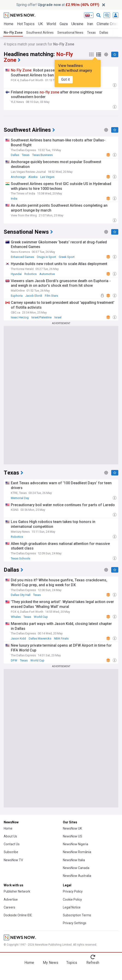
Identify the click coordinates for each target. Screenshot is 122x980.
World (51, 24)
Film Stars (51, 296)
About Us (10, 836)
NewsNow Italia (74, 860)
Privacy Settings (75, 923)
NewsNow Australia (77, 876)
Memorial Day (20, 498)
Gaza (64, 24)
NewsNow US (73, 836)
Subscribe (11, 852)
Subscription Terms (77, 915)
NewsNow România (77, 852)
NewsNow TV (13, 860)
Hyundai (16, 274)
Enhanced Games (22, 257)
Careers (9, 907)
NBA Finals (61, 638)
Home (9, 24)
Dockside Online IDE (18, 915)
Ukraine (77, 24)
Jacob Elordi (34, 296)
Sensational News (70, 33)
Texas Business (42, 155)
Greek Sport (67, 257)
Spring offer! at (58, 5)
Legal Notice (72, 907)
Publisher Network (17, 891)
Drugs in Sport (46, 257)
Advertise (11, 899)
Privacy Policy (73, 891)
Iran (90, 24)
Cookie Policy (72, 899)
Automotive (47, 274)
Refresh (93, 963)
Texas (91, 33)
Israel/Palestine (41, 317)
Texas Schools (20, 558)
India (14, 199)
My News (51, 963)
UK (41, 24)
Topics (72, 963)
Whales (16, 617)
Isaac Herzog (20, 317)
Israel (58, 317)
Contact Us (12, 844)
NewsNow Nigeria (76, 844)
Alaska (33, 177)
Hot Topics (26, 24)
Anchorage (18, 177)
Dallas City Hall (21, 595)
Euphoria (17, 296)
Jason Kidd (18, 638)
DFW (14, 660)
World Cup (41, 617)
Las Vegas (47, 177)
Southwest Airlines (40, 33)
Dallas (104, 33)
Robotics (30, 274)
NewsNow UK (72, 828)
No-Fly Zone (13, 33)
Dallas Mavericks (40, 638)
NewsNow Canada (76, 868)
